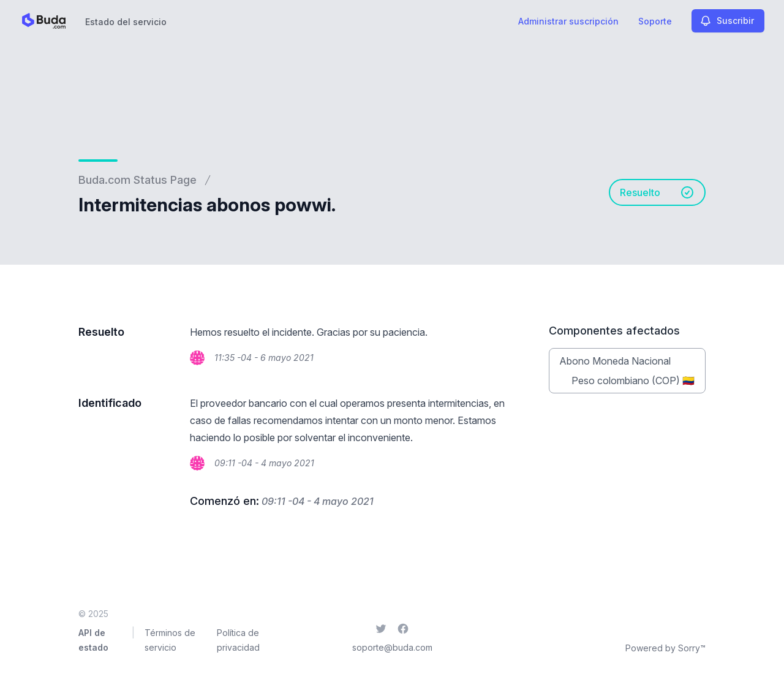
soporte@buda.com (392, 647)
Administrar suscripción (568, 21)
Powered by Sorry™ (665, 648)
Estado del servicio (126, 22)
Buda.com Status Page (138, 180)
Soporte (655, 21)
